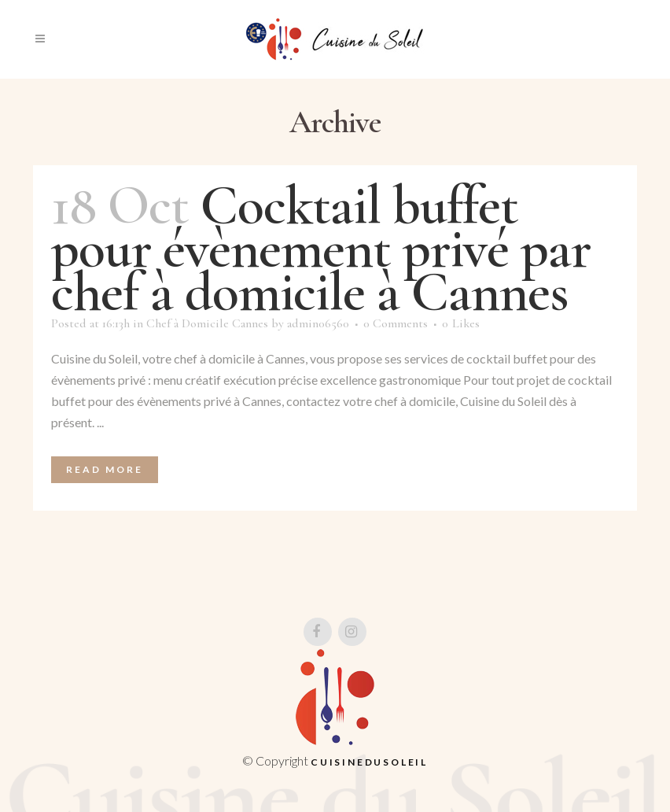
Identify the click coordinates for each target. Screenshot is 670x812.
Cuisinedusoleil (369, 762)
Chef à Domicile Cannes (207, 323)
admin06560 (318, 323)
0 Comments (396, 323)
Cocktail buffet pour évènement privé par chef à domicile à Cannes (321, 248)
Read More (105, 469)
